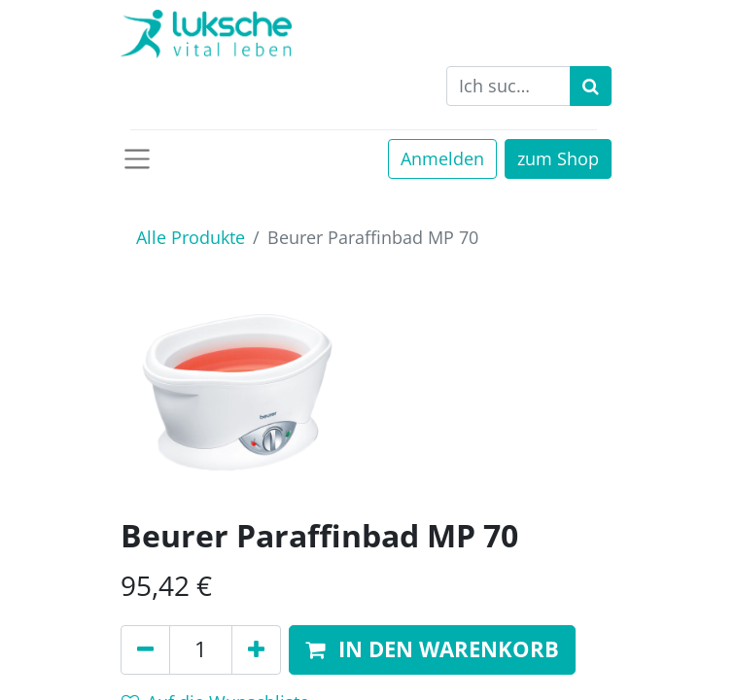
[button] (432, 650)
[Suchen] (591, 86)
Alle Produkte (191, 237)
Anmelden (442, 158)
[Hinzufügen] (256, 650)
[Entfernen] (145, 650)
